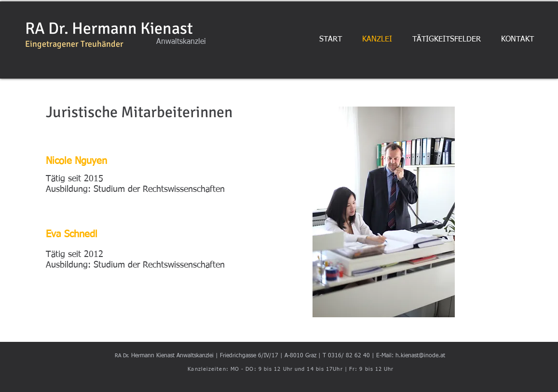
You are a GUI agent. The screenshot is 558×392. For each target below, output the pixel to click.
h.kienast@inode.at (420, 356)
